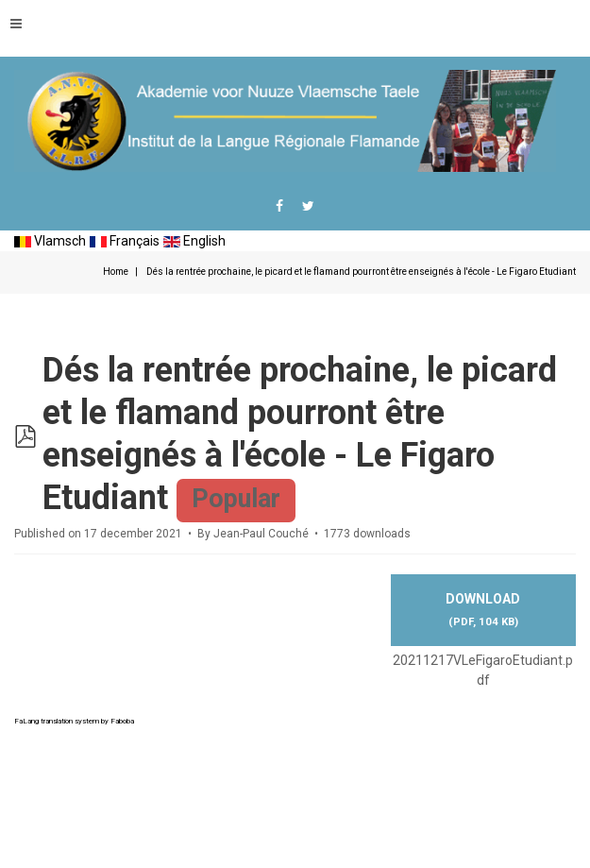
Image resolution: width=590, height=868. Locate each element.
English (194, 241)
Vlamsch (50, 241)
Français (125, 241)
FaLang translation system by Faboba (74, 721)
